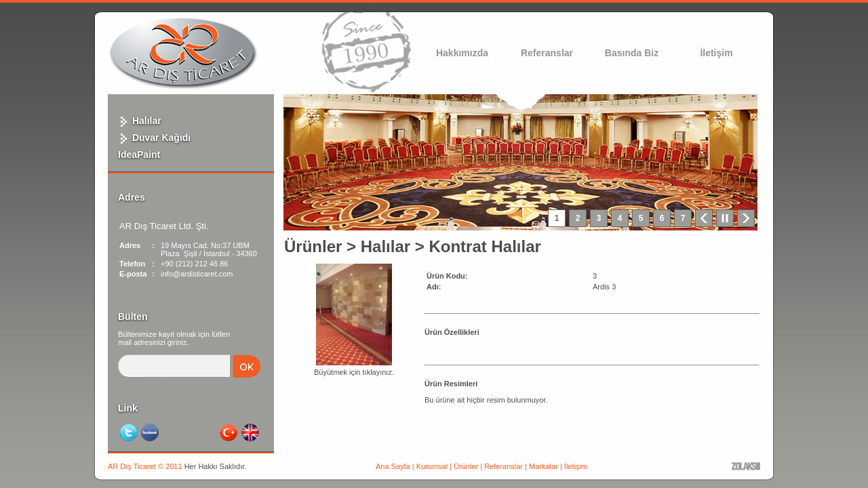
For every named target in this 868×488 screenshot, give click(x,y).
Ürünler (313, 246)
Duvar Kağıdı (154, 138)
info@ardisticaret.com (197, 274)
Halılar (140, 121)
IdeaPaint (139, 155)
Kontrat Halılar (485, 246)
